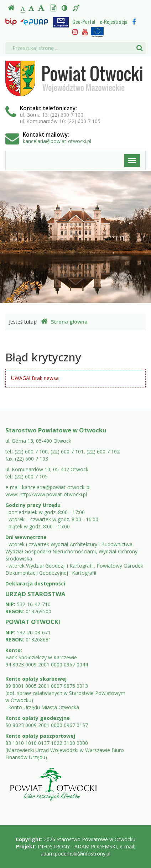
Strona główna (64, 322)
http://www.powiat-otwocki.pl (53, 494)
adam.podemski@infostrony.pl (75, 854)
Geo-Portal (84, 21)
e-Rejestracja (114, 21)
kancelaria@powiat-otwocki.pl (57, 141)
